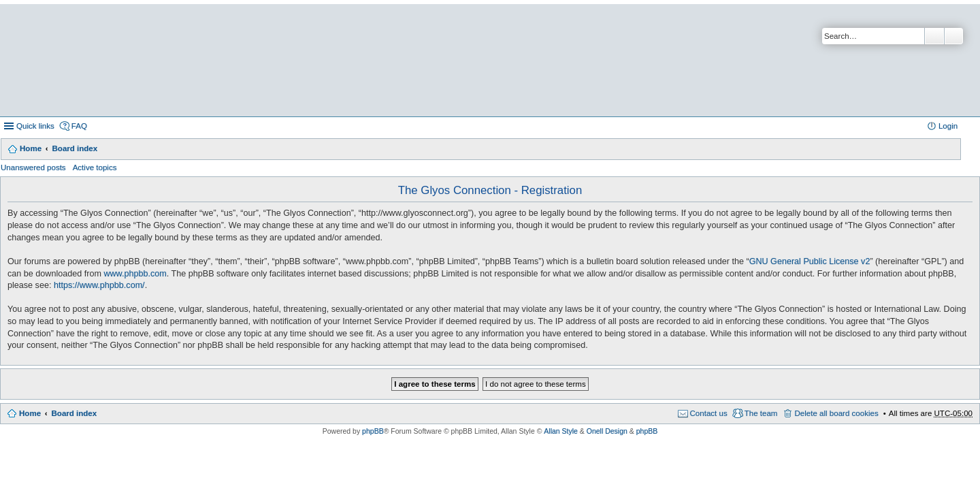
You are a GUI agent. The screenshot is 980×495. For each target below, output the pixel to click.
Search (934, 36)
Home (31, 148)
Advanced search (954, 36)
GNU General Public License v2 (810, 261)
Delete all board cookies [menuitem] (836, 413)
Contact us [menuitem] (709, 413)
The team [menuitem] (761, 413)
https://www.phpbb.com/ (99, 285)
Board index (75, 148)
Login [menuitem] (948, 126)
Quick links (35, 126)
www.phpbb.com (135, 274)
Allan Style (561, 431)
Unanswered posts (33, 167)
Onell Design (607, 431)
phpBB (373, 431)
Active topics (95, 167)
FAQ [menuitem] (79, 126)
